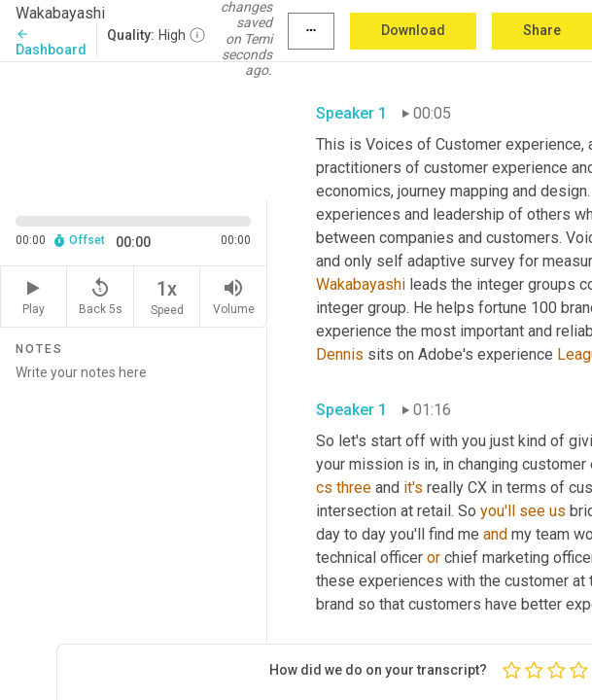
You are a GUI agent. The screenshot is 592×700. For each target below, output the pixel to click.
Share (542, 30)
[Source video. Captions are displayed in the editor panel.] (134, 129)
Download (413, 30)
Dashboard (51, 42)
